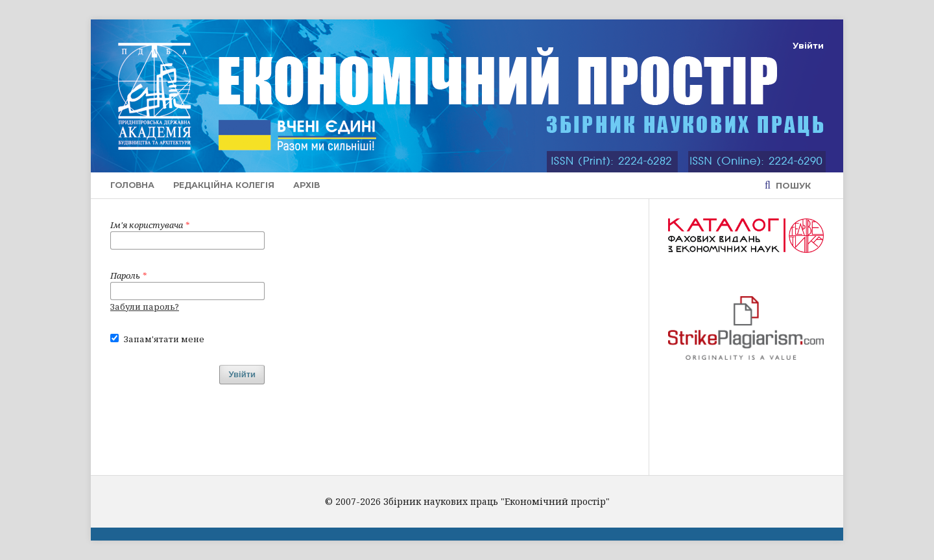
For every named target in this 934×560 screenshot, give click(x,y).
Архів (306, 185)
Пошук (792, 185)
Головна (132, 185)
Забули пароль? (145, 307)
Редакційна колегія (224, 185)
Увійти (808, 45)
